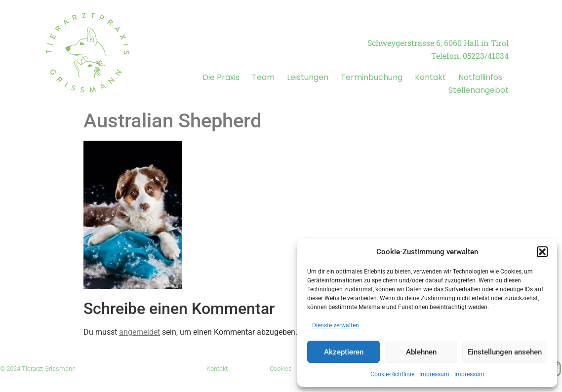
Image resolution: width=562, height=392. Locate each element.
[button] (542, 252)
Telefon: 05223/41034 (470, 56)
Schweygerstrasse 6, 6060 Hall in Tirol (438, 43)
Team (263, 77)
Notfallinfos (480, 77)
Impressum (434, 374)
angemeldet (140, 332)
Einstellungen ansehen (505, 352)
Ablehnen (421, 352)
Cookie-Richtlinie (392, 374)
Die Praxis (221, 77)
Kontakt (430, 77)
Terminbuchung (372, 77)
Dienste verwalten (336, 325)
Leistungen (308, 77)
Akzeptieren (344, 352)
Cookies (281, 369)
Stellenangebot (479, 90)
